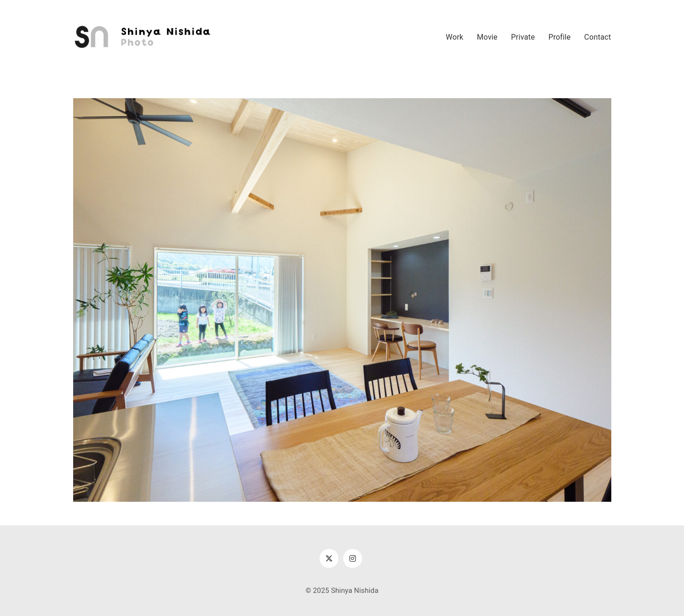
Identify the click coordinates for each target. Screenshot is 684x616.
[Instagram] (353, 558)
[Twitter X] (329, 558)
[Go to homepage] (144, 37)
